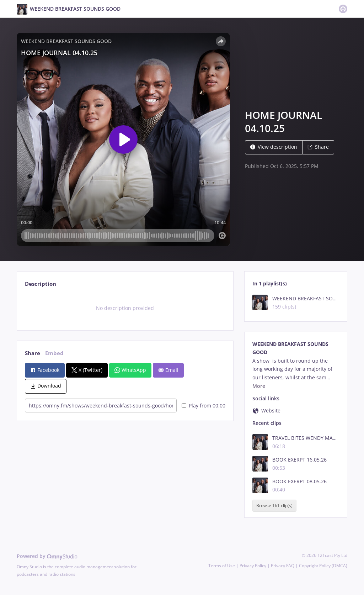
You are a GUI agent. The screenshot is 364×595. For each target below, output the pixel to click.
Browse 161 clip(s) (274, 506)
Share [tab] (33, 353)
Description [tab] (41, 284)
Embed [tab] (54, 353)
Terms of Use (222, 566)
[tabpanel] (125, 308)
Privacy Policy (253, 566)
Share (318, 147)
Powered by (47, 556)
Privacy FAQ (283, 566)
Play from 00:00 (204, 406)
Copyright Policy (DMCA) (323, 566)
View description (274, 147)
